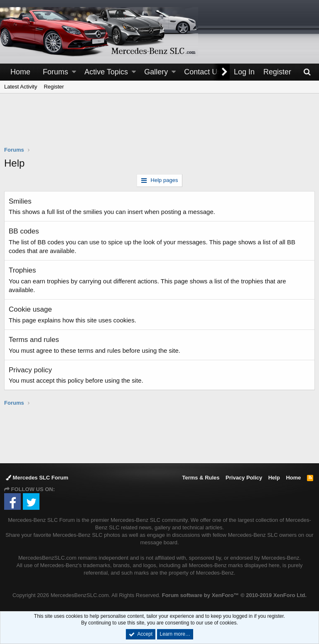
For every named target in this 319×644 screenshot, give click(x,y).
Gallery (156, 72)
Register (54, 87)
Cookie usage (30, 309)
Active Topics (106, 72)
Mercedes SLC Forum (37, 478)
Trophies (22, 270)
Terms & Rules (201, 478)
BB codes (24, 231)
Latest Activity (21, 87)
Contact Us (202, 72)
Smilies (20, 201)
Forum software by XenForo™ (234, 595)
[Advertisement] (159, 125)
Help (274, 478)
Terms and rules (34, 340)
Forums (55, 72)
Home (20, 72)
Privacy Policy (244, 478)
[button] (74, 72)
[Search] (307, 72)
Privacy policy (30, 370)
